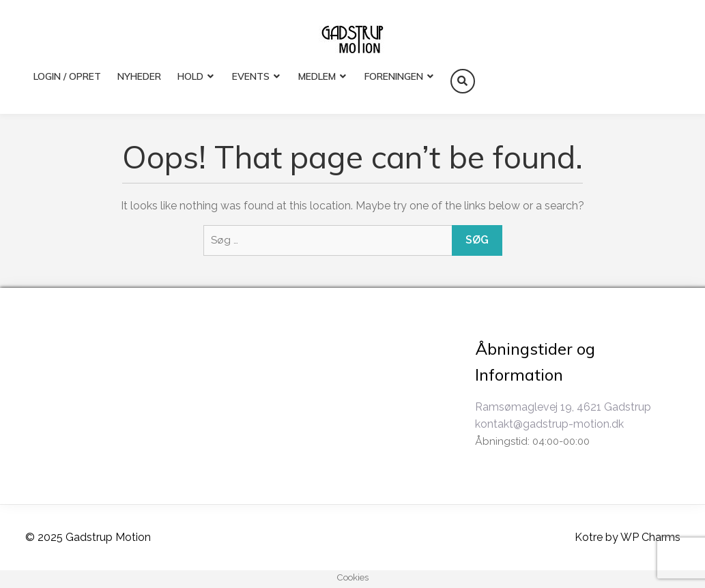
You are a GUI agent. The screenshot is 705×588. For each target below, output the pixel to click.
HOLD (190, 76)
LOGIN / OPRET (67, 76)
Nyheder (139, 76)
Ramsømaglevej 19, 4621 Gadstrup (563, 407)
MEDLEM (317, 76)
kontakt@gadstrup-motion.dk (549, 424)
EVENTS (251, 76)
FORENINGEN (394, 76)
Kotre (589, 537)
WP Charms (650, 537)
